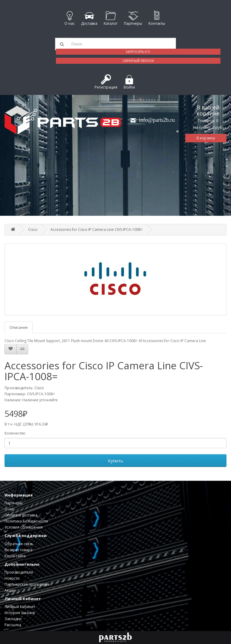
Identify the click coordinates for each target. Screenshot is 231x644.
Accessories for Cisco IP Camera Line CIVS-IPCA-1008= (97, 230)
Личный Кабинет (20, 607)
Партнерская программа (27, 584)
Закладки (13, 619)
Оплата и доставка (21, 515)
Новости (12, 578)
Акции (10, 590)
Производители (19, 572)
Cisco (33, 230)
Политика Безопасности (26, 521)
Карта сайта (15, 556)
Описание (19, 327)
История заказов (20, 613)
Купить (116, 461)
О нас (10, 509)
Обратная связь (19, 544)
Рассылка (13, 625)
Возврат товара (18, 550)
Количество (15, 433)
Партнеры (14, 503)
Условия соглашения (24, 527)
